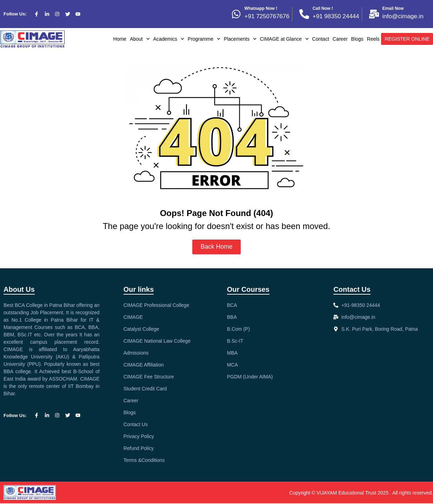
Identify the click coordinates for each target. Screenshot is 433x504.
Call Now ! (323, 8)
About (140, 39)
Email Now (393, 8)
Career (340, 39)
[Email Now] (374, 14)
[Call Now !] (304, 14)
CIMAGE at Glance (284, 39)
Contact (321, 39)
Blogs (357, 39)
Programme (204, 39)
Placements (240, 39)
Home (120, 39)
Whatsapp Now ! (261, 8)
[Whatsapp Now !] (236, 14)
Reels (373, 39)
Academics (169, 39)
